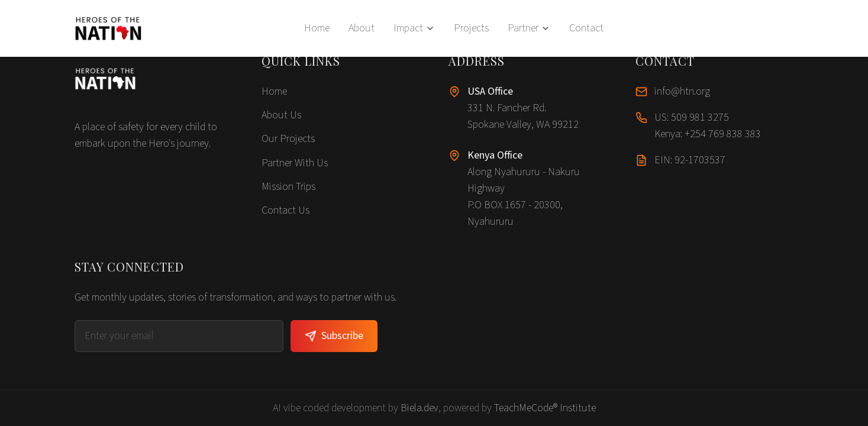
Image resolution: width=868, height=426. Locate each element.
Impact (414, 28)
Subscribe (334, 336)
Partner (529, 28)
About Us (281, 115)
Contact (586, 28)
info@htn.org (682, 91)
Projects (471, 28)
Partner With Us (295, 163)
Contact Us (285, 210)
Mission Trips (288, 187)
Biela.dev (420, 408)
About (362, 28)
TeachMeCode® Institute (545, 408)
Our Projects (288, 139)
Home (317, 28)
